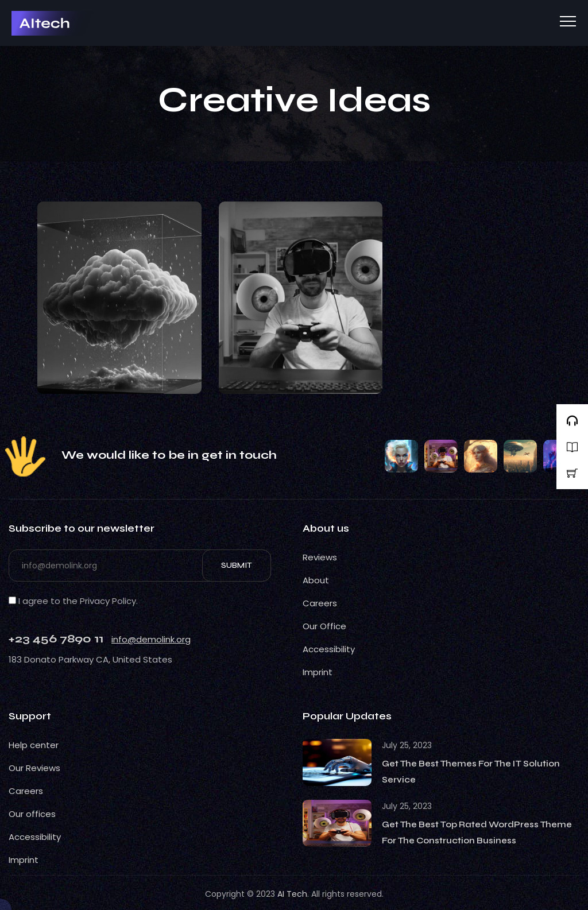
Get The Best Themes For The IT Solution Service (471, 772)
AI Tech (292, 894)
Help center (34, 745)
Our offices (32, 814)
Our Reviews (34, 768)
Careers (320, 603)
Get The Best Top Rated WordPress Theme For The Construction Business (477, 832)
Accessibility (329, 649)
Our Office (324, 626)
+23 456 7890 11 (56, 639)
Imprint (318, 672)
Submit (237, 565)
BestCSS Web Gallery (30, 26)
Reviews (320, 557)
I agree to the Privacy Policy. (73, 601)
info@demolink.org (151, 639)
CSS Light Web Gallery (24, 464)
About (316, 580)
